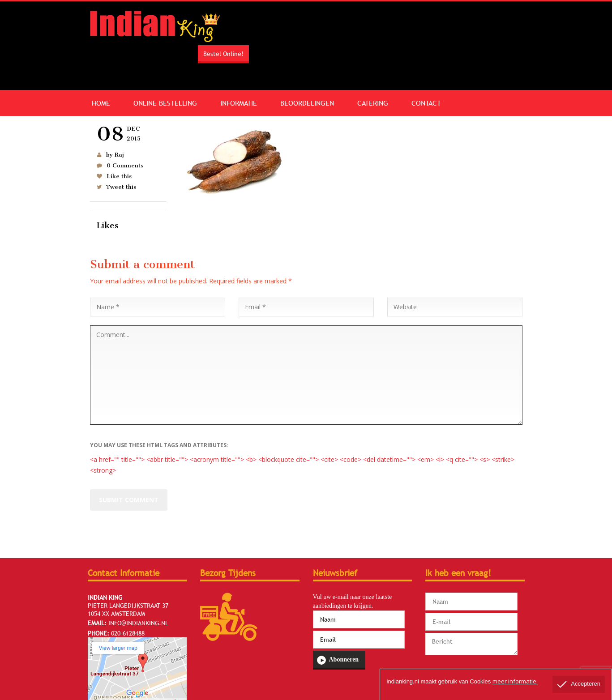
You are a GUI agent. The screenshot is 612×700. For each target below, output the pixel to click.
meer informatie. (515, 681)
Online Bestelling (165, 103)
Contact (426, 103)
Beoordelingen (307, 103)
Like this (119, 176)
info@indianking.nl (138, 623)
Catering (373, 103)
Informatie (239, 103)
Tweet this (121, 187)
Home (101, 103)
